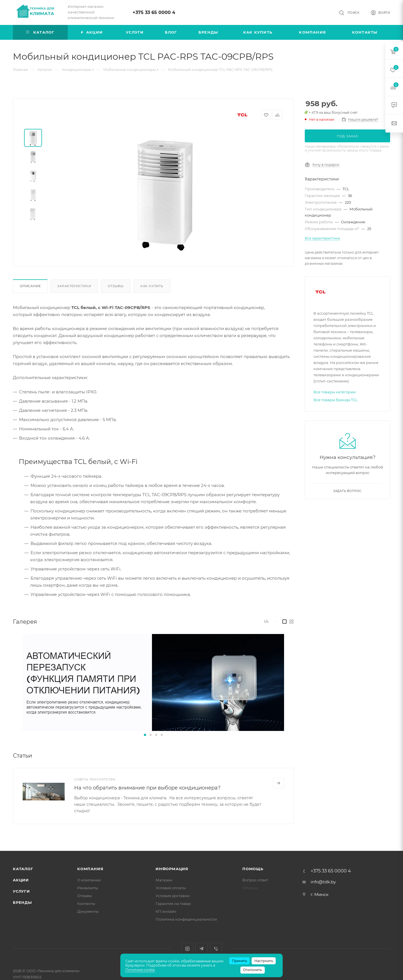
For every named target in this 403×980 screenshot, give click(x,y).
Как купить (152, 286)
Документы (88, 911)
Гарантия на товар (173, 904)
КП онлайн (166, 911)
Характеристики (74, 286)
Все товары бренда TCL (336, 400)
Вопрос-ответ (255, 880)
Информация (172, 869)
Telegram (202, 949)
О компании (89, 880)
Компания (90, 869)
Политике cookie (140, 970)
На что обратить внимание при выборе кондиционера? (147, 788)
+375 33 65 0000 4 (154, 12)
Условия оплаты (171, 888)
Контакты (86, 904)
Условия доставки (173, 896)
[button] (145, 735)
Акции (21, 880)
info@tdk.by (323, 882)
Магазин (164, 880)
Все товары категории (335, 392)
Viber (216, 949)
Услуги (21, 891)
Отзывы (116, 286)
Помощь (253, 869)
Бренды (22, 902)
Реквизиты (88, 888)
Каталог (23, 869)
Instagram (187, 949)
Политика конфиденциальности (186, 919)
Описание (30, 286)
